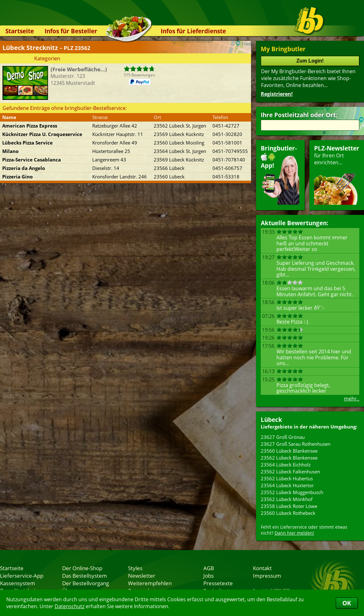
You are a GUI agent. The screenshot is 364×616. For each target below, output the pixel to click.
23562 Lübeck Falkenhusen (290, 472)
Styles (135, 568)
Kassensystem (18, 583)
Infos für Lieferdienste (193, 31)
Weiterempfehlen (150, 583)
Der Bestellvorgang (86, 583)
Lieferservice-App (22, 575)
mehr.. (352, 399)
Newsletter (142, 575)
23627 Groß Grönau (283, 437)
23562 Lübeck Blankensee (289, 458)
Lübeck (271, 420)
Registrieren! (277, 94)
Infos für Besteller (71, 31)
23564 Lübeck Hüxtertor (287, 485)
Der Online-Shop (82, 568)
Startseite (20, 31)
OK (347, 603)
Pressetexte (218, 583)
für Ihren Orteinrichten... (337, 174)
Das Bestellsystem (85, 575)
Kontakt (262, 568)
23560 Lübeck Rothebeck (288, 513)
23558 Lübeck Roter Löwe (289, 506)
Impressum (267, 575)
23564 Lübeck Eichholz (286, 465)
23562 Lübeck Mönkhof (287, 499)
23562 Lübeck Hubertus (287, 478)
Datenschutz (70, 606)
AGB (209, 568)
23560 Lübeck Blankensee (289, 451)
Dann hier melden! (294, 533)
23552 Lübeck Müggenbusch (292, 492)
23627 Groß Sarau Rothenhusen (296, 444)
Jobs (209, 575)
